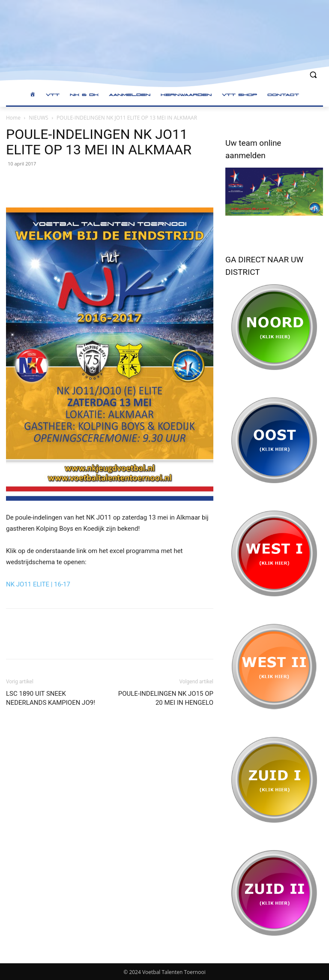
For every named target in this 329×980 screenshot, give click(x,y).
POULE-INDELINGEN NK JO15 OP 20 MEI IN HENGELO (166, 698)
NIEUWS (38, 118)
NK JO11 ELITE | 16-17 (38, 584)
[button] (313, 75)
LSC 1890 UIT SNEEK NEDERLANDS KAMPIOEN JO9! (51, 698)
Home (13, 118)
